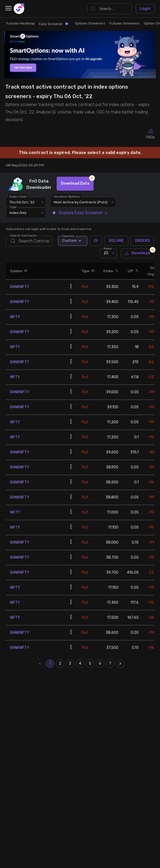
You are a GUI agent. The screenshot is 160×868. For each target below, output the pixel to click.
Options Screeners (90, 23)
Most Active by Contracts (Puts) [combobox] (81, 202)
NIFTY (15, 317)
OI (96, 241)
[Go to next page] (120, 664)
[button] (25, 271)
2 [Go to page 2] (60, 664)
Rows (108, 248)
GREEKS (142, 241)
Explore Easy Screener (80, 213)
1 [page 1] (50, 664)
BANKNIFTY (20, 287)
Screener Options (67, 196)
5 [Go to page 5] (90, 664)
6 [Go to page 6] (100, 664)
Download (138, 253)
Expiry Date (18, 196)
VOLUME (116, 241)
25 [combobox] (106, 253)
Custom (73, 241)
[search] (29, 241)
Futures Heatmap (21, 23)
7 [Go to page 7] (110, 664)
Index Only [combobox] (18, 213)
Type (13, 207)
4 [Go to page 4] (80, 664)
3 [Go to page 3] (70, 664)
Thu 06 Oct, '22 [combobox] (22, 202)
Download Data (75, 184)
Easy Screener (54, 24)
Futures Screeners (125, 23)
